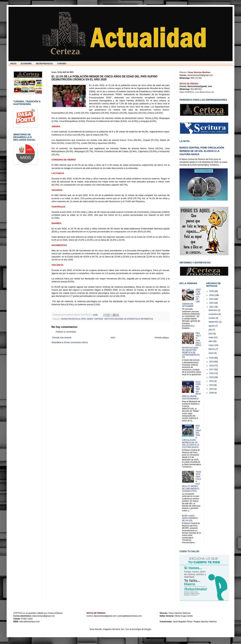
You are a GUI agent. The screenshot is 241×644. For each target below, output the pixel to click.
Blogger (148, 629)
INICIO (13, 64)
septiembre (214, 322)
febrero (212, 349)
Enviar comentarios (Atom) (76, 342)
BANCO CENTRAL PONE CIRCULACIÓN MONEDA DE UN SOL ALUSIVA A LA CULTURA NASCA (202, 151)
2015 (212, 377)
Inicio (113, 338)
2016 (212, 373)
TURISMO (62, 64)
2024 (212, 295)
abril (211, 341)
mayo (211, 337)
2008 (212, 393)
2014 (212, 381)
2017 (212, 369)
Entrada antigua (162, 338)
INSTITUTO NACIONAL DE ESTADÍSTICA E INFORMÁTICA (129, 319)
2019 (212, 362)
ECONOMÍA (26, 64)
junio (211, 334)
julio (211, 330)
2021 (212, 307)
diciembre (213, 310)
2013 (212, 385)
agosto (212, 326)
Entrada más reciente (62, 338)
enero (211, 353)
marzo (212, 345)
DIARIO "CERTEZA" (95, 319)
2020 (212, 358)
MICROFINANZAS (44, 64)
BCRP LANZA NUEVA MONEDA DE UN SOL (190, 518)
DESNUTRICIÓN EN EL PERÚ (74, 319)
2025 (212, 291)
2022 (212, 303)
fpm (123, 629)
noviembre (213, 314)
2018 (212, 366)
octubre (212, 318)
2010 (212, 389)
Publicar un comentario (66, 332)
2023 (212, 299)
